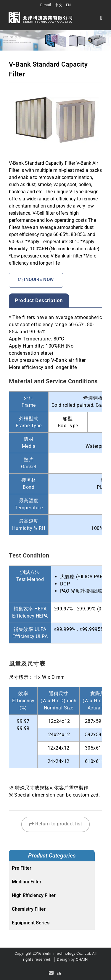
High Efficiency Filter (34, 895)
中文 (58, 5)
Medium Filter (27, 882)
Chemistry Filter (29, 909)
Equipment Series (31, 923)
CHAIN (82, 959)
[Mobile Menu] (101, 18)
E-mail (45, 5)
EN (69, 5)
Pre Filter (22, 868)
